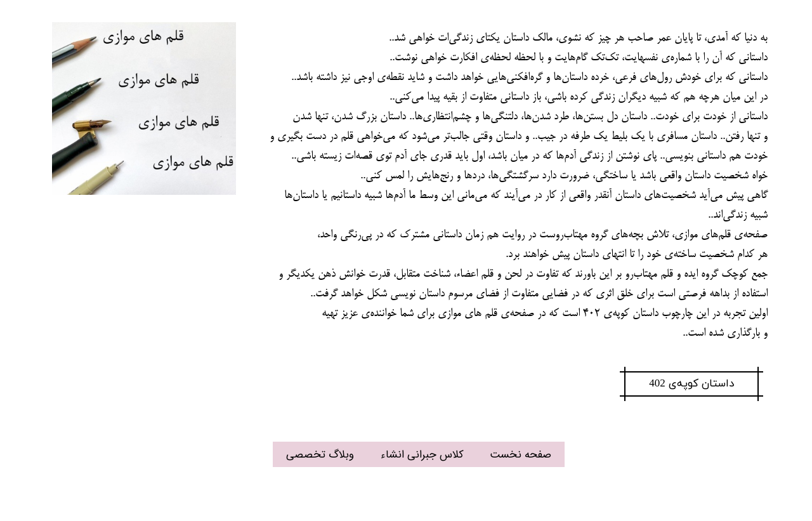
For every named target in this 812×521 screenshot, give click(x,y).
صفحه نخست (521, 455)
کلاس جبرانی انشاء (422, 455)
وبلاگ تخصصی (320, 455)
